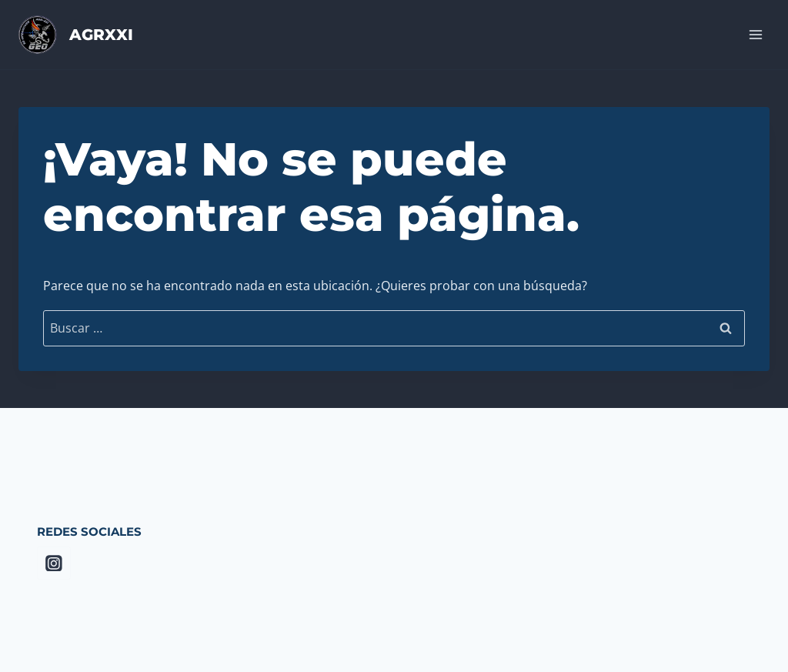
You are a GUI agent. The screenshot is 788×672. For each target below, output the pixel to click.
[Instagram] (54, 563)
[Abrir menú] (755, 34)
